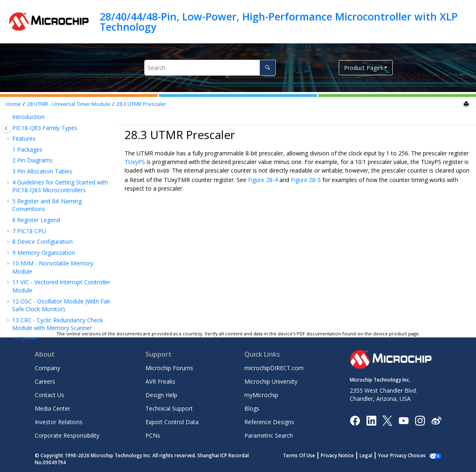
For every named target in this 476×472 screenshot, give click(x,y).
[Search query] (210, 68)
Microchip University (271, 381)
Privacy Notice (346, 455)
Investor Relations (59, 422)
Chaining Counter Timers (57, 255)
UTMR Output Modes (53, 222)
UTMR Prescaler (141, 104)
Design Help (161, 395)
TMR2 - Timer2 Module (47, 146)
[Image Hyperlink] (403, 420)
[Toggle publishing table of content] (6, 128)
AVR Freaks (160, 381)
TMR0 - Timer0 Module (47, 116)
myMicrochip (261, 395)
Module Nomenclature (54, 179)
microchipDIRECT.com (274, 368)
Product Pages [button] (363, 68)
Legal (375, 455)
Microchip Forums (169, 368)
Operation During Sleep (55, 244)
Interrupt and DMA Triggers (61, 233)
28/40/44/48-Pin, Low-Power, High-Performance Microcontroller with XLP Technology (279, 21)
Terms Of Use (308, 455)
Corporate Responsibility (67, 435)
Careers (45, 381)
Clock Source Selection (54, 190)
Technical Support (169, 408)
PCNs (153, 435)
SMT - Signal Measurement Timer (61, 157)
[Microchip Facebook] (355, 420)
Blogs (252, 408)
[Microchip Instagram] (420, 420)
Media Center (53, 408)
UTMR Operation (47, 212)
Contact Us (49, 395)
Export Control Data (172, 422)
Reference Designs (269, 422)
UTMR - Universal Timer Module (69, 104)
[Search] (267, 68)
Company (47, 368)
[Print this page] (467, 104)
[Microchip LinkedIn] (371, 420)
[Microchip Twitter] (387, 420)
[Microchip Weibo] (436, 420)
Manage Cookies (406, 455)
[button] (9, 117)
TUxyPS (135, 162)
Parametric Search (269, 435)
